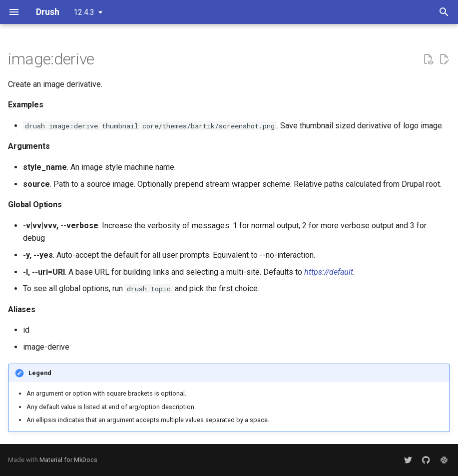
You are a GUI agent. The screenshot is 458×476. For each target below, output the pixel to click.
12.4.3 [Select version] (84, 12)
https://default (329, 272)
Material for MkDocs (68, 460)
